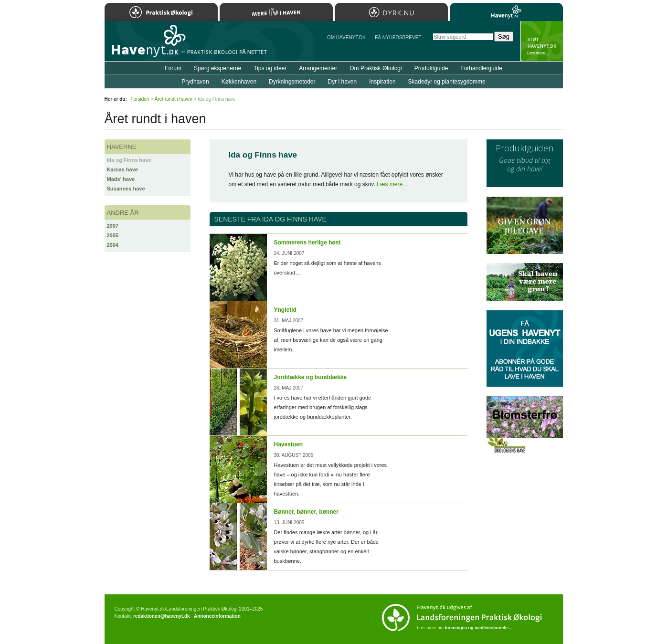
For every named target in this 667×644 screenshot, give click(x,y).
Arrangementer (318, 68)
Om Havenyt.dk (346, 37)
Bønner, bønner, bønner (306, 512)
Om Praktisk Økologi (376, 68)
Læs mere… (392, 184)
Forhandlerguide (481, 68)
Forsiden (140, 99)
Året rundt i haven (174, 99)
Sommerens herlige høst (307, 243)
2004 (113, 245)
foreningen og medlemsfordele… (479, 628)
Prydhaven (195, 82)
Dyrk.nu (391, 12)
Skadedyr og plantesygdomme (447, 82)
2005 (113, 235)
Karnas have (122, 169)
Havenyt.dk (506, 12)
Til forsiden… (146, 45)
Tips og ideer (270, 68)
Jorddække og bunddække (311, 377)
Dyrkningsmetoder (292, 82)
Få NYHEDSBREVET (398, 37)
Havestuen (289, 444)
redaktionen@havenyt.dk (162, 616)
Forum (173, 68)
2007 (113, 226)
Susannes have (126, 189)
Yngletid (285, 310)
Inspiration (382, 82)
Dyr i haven (342, 82)
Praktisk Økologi (161, 12)
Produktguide (431, 68)
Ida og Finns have (129, 160)
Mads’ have (121, 179)
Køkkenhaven (239, 82)
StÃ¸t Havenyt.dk (542, 41)
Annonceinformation (217, 616)
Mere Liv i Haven (276, 12)
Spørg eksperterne (217, 68)
